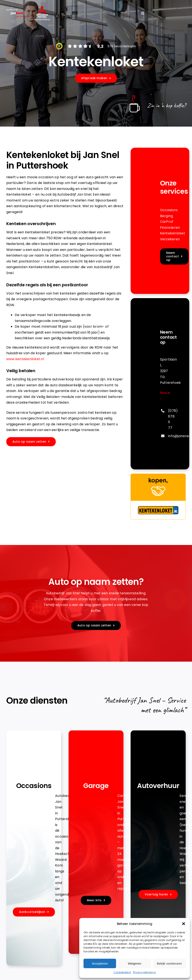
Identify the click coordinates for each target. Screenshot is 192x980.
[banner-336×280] (158, 475)
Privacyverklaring (144, 972)
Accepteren (100, 963)
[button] (184, 924)
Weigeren (135, 963)
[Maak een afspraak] (31, 442)
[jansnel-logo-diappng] (17, 10)
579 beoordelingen (122, 46)
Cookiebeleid (122, 972)
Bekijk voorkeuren (169, 963)
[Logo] (42, 7)
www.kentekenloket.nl (25, 359)
